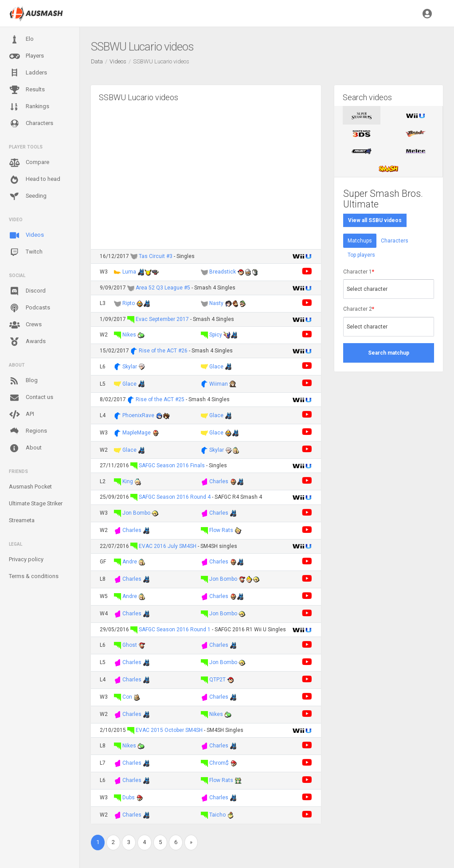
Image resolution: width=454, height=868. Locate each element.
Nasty (216, 303)
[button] (427, 13)
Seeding (28, 196)
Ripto (129, 303)
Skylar (130, 367)
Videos (26, 235)
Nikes (129, 335)
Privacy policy (26, 559)
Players (26, 56)
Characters (31, 123)
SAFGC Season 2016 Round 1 (175, 629)
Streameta (22, 520)
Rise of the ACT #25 (160, 399)
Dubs (129, 798)
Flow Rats (221, 530)
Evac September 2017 (162, 319)
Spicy (216, 335)
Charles (219, 481)
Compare (29, 163)
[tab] (362, 115)
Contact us (31, 398)
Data (97, 61)
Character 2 (359, 309)
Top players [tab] (361, 255)
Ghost (130, 645)
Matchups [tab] (360, 241)
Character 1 (359, 272)
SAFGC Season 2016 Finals (172, 465)
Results (27, 90)
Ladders (28, 73)
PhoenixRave (138, 415)
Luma (129, 272)
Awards (27, 342)
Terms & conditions (34, 576)
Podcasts (29, 308)
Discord (27, 291)
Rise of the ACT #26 (163, 351)
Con (127, 697)
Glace (216, 367)
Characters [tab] (395, 241)
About (25, 448)
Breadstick (223, 272)
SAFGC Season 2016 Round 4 (175, 497)
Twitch (26, 252)
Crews (25, 325)
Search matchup (389, 353)
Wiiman (219, 384)
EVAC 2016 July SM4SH (168, 546)
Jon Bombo (136, 513)
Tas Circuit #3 (156, 256)
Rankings (29, 107)
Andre (130, 562)
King (128, 481)
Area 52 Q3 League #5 (163, 288)
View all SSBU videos (375, 220)
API (22, 414)
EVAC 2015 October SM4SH (169, 730)
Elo (21, 39)
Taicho (217, 815)
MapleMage (137, 433)
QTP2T (217, 680)
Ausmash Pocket (30, 487)
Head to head (35, 180)
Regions (28, 431)
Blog (23, 381)
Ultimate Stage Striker (36, 503)
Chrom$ (219, 763)
